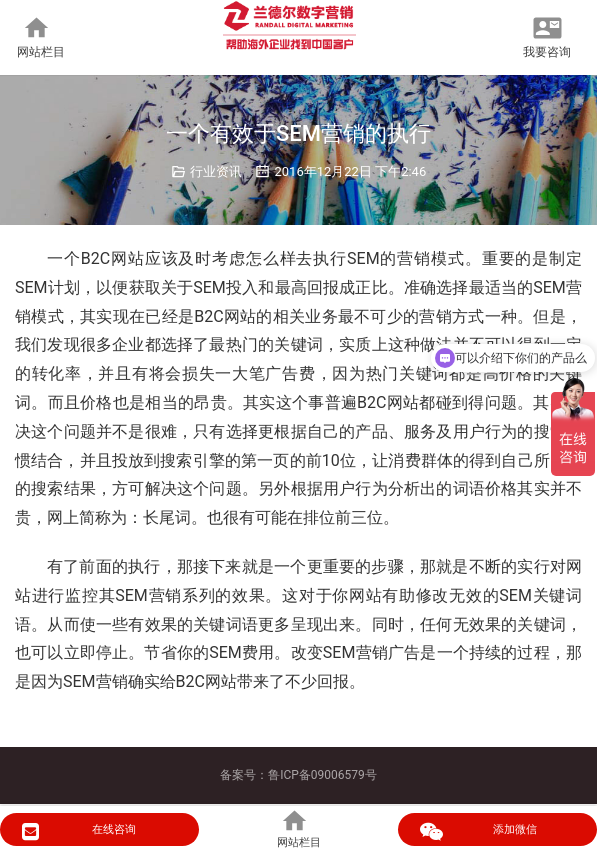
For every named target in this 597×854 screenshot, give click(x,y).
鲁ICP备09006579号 (322, 775)
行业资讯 (216, 171)
